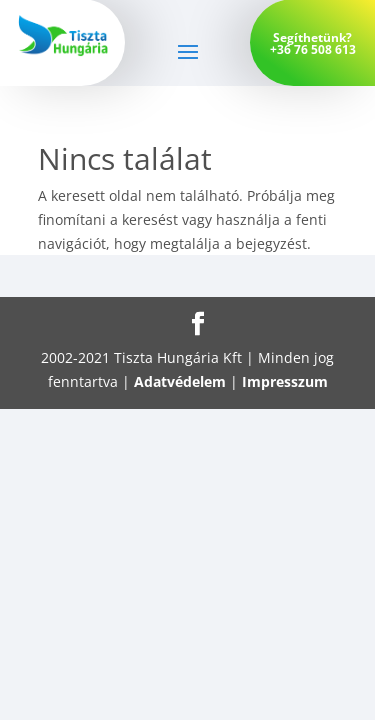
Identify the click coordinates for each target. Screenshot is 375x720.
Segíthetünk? (312, 37)
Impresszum (285, 381)
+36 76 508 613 (313, 49)
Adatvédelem (180, 381)
